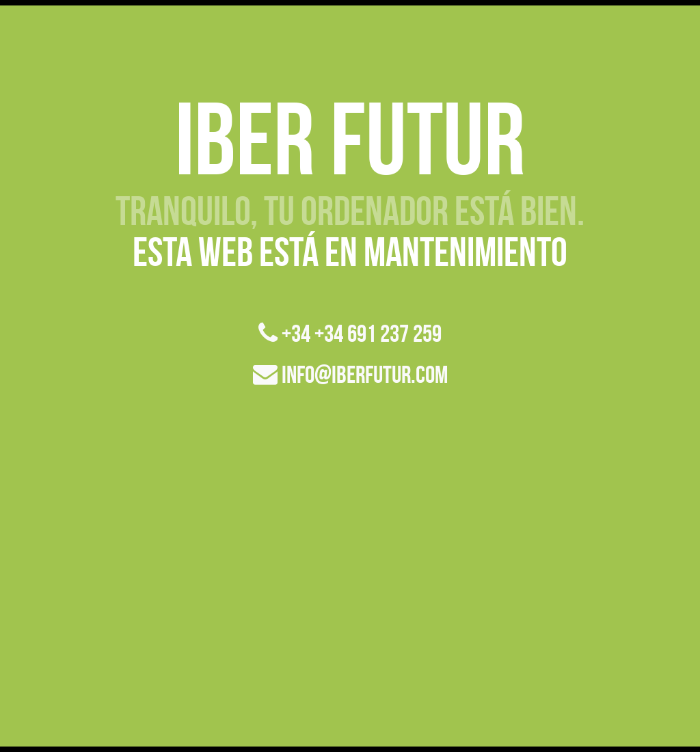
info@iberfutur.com (350, 374)
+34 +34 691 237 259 (350, 333)
